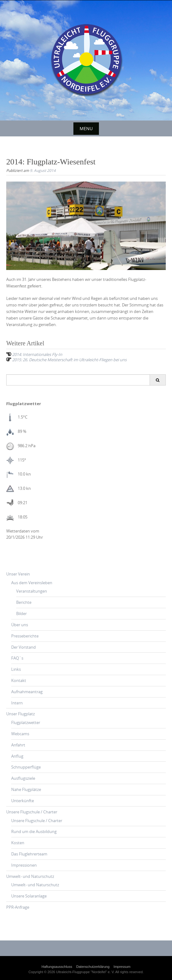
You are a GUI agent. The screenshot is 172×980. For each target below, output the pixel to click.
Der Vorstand (23, 647)
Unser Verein (18, 574)
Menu (86, 128)
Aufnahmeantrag (27, 692)
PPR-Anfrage (18, 907)
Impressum (122, 967)
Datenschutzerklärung (93, 967)
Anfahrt (18, 745)
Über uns (20, 625)
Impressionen (24, 865)
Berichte (24, 602)
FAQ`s (17, 658)
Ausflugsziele (23, 778)
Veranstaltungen (32, 591)
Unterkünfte (23, 801)
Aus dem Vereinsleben (32, 583)
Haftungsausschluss (57, 967)
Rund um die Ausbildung (34, 831)
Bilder (21, 613)
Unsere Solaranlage (29, 896)
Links (16, 669)
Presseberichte (25, 636)
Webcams (20, 734)
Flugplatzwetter (26, 722)
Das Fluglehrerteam (29, 854)
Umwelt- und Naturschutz (30, 876)
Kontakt (19, 680)
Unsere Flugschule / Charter (32, 812)
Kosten (18, 843)
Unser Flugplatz (21, 714)
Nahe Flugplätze (26, 789)
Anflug (17, 756)
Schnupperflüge (26, 767)
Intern (17, 703)
